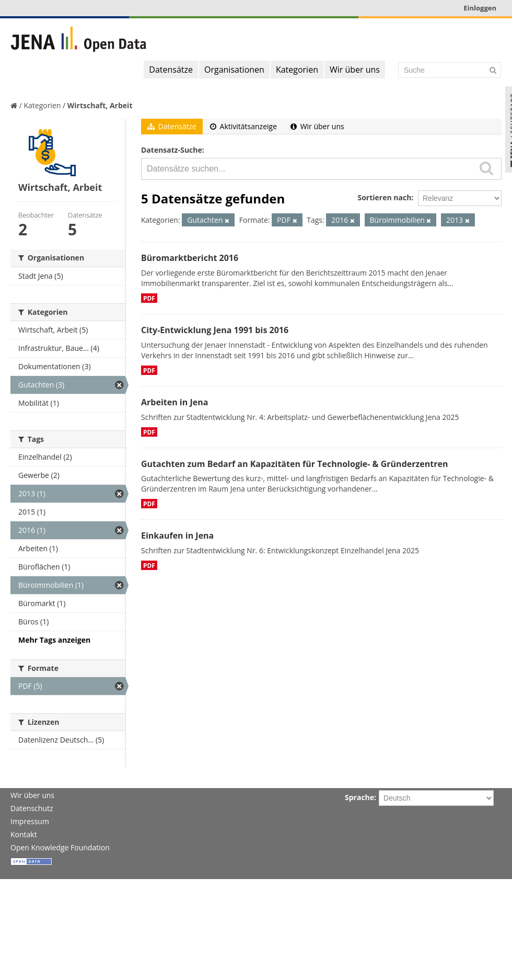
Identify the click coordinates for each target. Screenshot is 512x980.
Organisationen (234, 70)
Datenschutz (32, 808)
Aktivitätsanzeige (243, 126)
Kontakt (24, 834)
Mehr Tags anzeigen (54, 640)
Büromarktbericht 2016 (190, 258)
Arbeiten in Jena (174, 402)
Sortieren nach (384, 197)
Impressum (30, 821)
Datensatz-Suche (172, 150)
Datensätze (171, 70)
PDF (149, 298)
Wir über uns (355, 70)
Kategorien (297, 70)
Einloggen (480, 8)
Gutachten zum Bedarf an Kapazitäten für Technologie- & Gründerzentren (294, 464)
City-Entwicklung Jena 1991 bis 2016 (215, 330)
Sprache (359, 797)
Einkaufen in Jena (177, 535)
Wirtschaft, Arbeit (100, 105)
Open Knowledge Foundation (60, 847)
